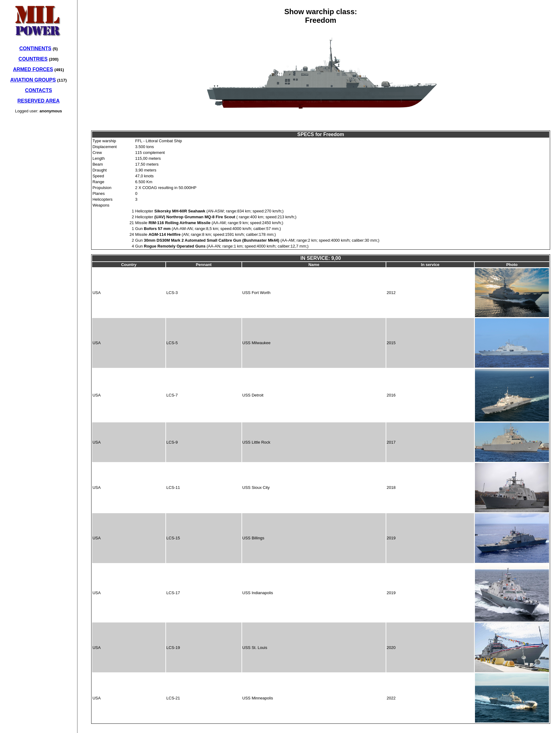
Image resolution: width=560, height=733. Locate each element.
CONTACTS (39, 90)
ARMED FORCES (33, 69)
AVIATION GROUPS (33, 80)
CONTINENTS (35, 48)
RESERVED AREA (39, 101)
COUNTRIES (33, 59)
